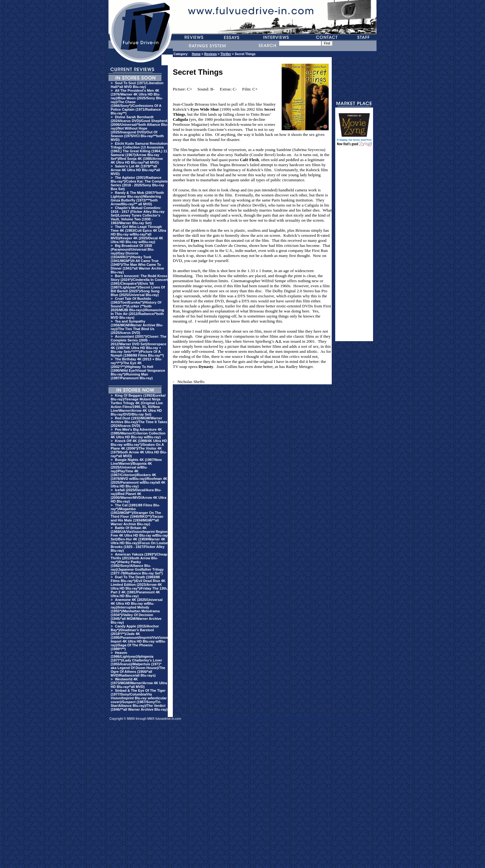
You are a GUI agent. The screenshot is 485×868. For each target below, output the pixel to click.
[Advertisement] (354, 247)
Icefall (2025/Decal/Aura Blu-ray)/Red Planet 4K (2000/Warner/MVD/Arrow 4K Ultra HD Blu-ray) (138, 496)
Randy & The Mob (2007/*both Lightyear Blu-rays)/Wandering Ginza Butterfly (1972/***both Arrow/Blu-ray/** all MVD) (137, 198)
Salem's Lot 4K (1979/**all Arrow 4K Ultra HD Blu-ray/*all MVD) (135, 170)
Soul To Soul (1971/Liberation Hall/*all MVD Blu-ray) (137, 85)
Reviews (210, 54)
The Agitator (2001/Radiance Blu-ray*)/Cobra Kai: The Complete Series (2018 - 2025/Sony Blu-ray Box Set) (139, 183)
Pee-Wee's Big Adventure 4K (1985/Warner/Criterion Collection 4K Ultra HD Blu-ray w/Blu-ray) (138, 433)
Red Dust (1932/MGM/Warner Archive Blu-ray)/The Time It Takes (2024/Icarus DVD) (139, 422)
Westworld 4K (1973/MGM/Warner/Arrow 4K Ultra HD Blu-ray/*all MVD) (139, 683)
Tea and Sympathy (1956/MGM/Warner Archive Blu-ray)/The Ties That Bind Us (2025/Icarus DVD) (137, 327)
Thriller (226, 54)
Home (196, 54)
